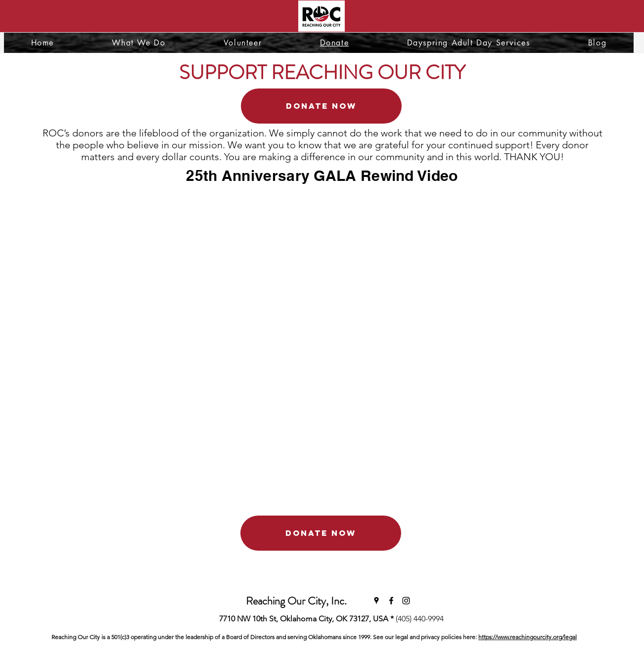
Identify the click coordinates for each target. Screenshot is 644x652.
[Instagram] (406, 601)
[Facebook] (391, 601)
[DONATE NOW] (321, 106)
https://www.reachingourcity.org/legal (528, 637)
